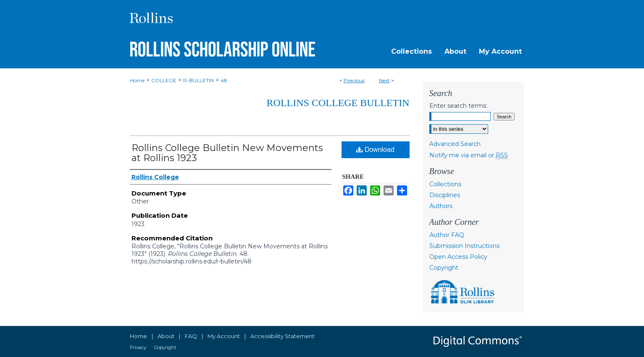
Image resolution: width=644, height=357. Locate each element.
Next (384, 80)
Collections (445, 184)
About (166, 336)
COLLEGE (164, 80)
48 (224, 80)
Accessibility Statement (283, 336)
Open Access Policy (458, 257)
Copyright (444, 268)
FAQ (191, 336)
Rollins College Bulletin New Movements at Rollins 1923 (227, 153)
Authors (441, 206)
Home (137, 80)
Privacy (138, 347)
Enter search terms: (458, 106)
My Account (224, 336)
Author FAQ (447, 235)
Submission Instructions (464, 246)
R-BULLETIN (198, 80)
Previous (354, 80)
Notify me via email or (469, 155)
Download (375, 150)
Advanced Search (455, 144)
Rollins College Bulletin (338, 103)
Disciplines (445, 195)
